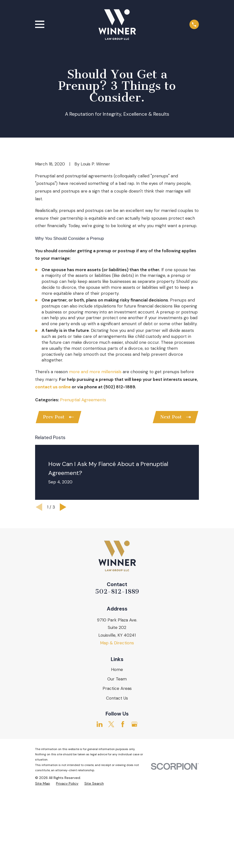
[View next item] (63, 593)
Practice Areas (117, 774)
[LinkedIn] (100, 810)
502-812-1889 (117, 677)
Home (117, 755)
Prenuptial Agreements (83, 484)
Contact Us (117, 783)
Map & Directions (117, 728)
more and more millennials (95, 456)
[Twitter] (111, 810)
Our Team (117, 765)
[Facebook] (123, 810)
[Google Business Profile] (134, 810)
